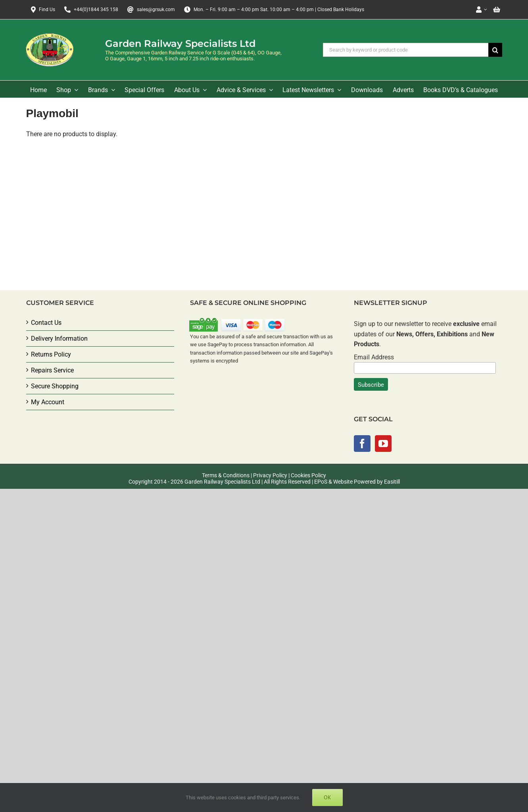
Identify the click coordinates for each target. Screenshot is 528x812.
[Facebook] (362, 444)
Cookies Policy (308, 475)
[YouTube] (383, 444)
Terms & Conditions (226, 475)
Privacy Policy (270, 475)
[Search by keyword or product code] (405, 50)
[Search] (495, 50)
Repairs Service (52, 370)
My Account (48, 402)
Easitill (392, 482)
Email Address (374, 357)
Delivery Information (59, 338)
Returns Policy (51, 354)
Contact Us (46, 323)
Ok (327, 797)
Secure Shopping (55, 386)
